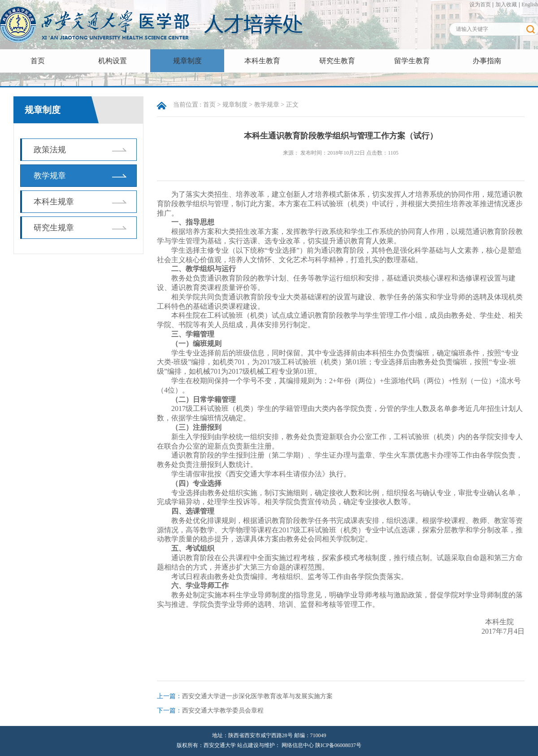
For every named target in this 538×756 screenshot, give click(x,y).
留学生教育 (412, 61)
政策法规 (50, 150)
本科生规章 (54, 202)
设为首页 (480, 4)
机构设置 (113, 61)
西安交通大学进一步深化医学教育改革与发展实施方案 (257, 696)
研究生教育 (337, 61)
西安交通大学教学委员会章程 (223, 711)
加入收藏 (506, 4)
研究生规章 (54, 228)
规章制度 (187, 61)
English (530, 4)
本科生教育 (262, 61)
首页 (38, 61)
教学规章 (50, 176)
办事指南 (487, 61)
